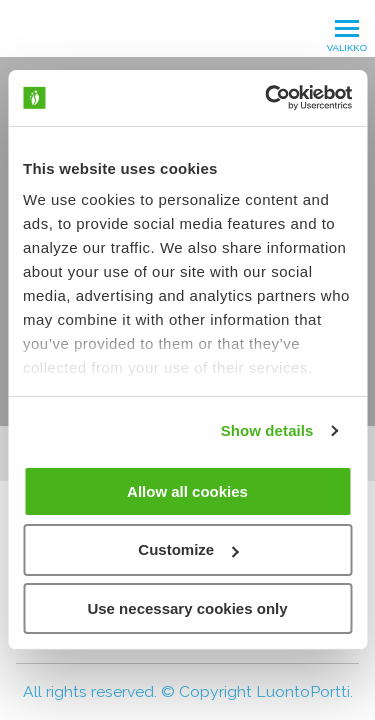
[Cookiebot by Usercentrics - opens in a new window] (267, 98)
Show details (267, 430)
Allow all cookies (187, 490)
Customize (188, 549)
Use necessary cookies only (187, 608)
